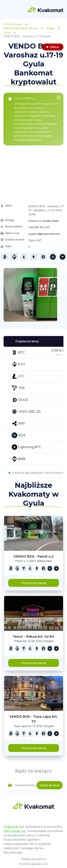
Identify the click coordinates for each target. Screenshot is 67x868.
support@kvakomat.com (44, 234)
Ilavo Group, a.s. (15, 831)
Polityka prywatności (34, 859)
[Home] (46, 9)
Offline (54, 47)
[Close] (59, 97)
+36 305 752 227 (39, 227)
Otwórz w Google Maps (44, 221)
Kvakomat (11, 827)
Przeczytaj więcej (34, 583)
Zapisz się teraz (50, 785)
